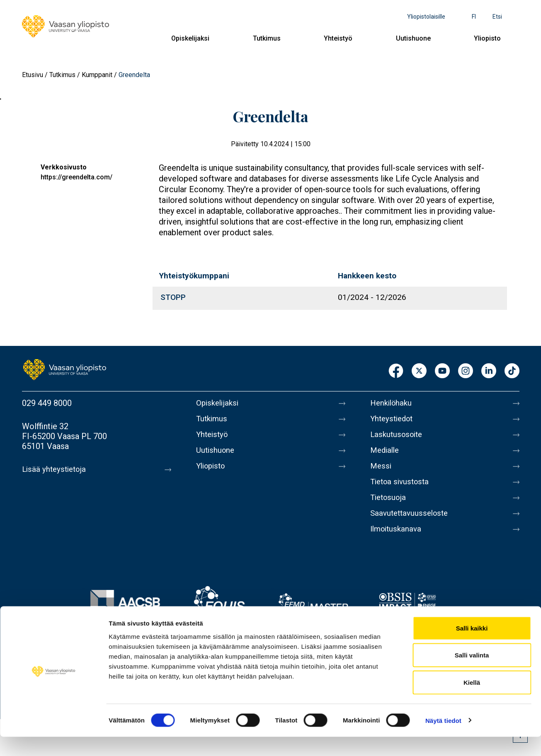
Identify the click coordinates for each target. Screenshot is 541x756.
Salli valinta (472, 675)
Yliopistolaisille (426, 17)
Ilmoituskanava (398, 542)
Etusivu (33, 75)
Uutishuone (413, 38)
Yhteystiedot (393, 420)
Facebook (396, 371)
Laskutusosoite (398, 438)
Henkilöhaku (393, 403)
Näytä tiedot (443, 740)
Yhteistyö (338, 38)
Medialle (386, 455)
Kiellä (472, 702)
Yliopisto (487, 38)
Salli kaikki (472, 647)
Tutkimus (267, 38)
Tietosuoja (389, 507)
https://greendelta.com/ (76, 177)
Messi (381, 473)
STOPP (173, 297)
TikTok (512, 371)
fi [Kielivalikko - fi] (474, 17)
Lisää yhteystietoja (56, 469)
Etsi (497, 17)
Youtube (442, 371)
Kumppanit (97, 75)
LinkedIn (489, 371)
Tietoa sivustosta (402, 490)
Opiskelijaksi (190, 38)
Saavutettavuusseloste (412, 525)
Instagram (466, 371)
